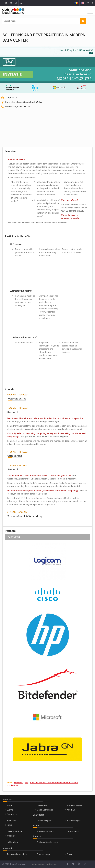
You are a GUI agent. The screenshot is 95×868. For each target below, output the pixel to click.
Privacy (70, 854)
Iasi (26, 782)
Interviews (11, 821)
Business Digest (74, 821)
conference (13, 785)
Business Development (47, 842)
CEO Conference (15, 831)
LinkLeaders (12, 842)
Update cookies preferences (44, 864)
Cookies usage (44, 854)
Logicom (18, 782)
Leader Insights (44, 821)
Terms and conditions (17, 854)
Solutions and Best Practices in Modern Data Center (54, 782)
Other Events (73, 831)
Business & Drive (74, 805)
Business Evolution (45, 831)
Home (10, 805)
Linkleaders (42, 805)
